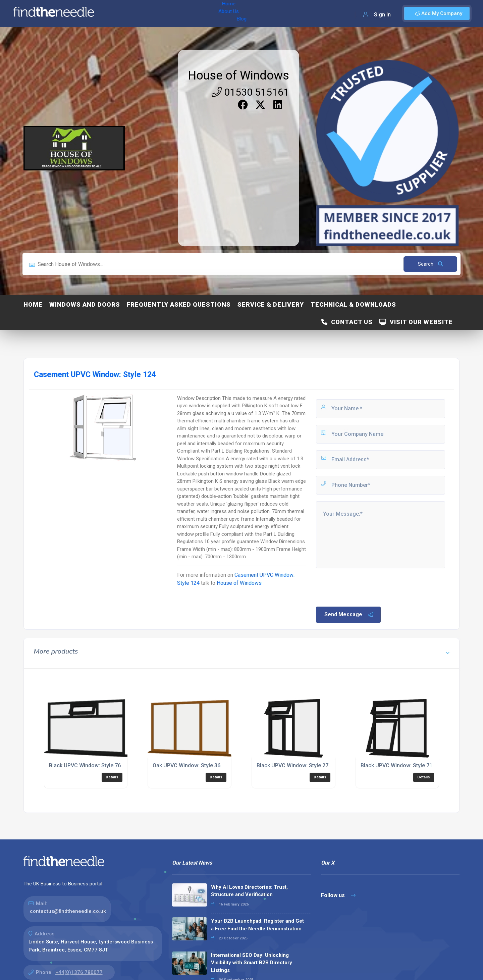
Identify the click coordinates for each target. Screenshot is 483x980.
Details (112, 777)
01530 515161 (250, 92)
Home (118, 13)
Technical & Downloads (353, 304)
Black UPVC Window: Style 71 (396, 765)
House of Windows (238, 75)
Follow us (338, 895)
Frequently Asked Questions (179, 304)
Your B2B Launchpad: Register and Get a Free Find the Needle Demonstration (257, 925)
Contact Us (347, 322)
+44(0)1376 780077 (79, 972)
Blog (167, 13)
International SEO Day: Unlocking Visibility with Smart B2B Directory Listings (252, 963)
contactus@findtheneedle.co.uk (68, 911)
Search (431, 264)
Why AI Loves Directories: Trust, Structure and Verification (249, 891)
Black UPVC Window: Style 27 (292, 765)
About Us (144, 13)
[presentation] (366, 587)
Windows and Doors (85, 304)
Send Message (349, 615)
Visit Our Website (416, 322)
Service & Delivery (271, 304)
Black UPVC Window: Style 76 (85, 765)
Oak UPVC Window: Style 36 (186, 765)
